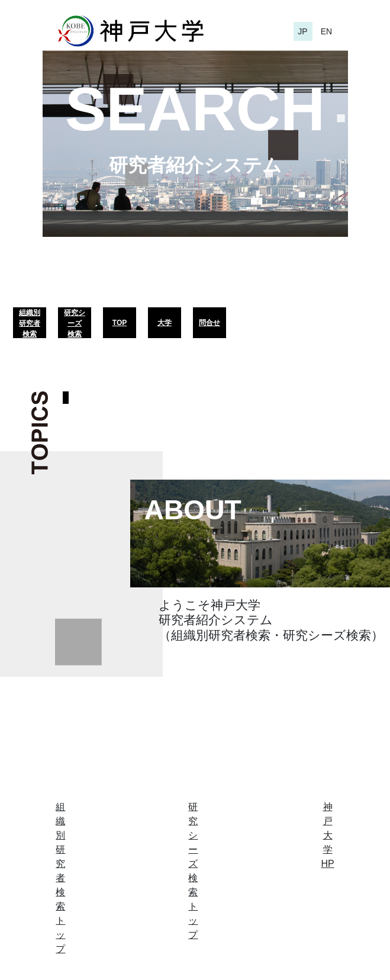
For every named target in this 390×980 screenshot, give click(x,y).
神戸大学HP (327, 835)
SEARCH (195, 109)
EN (326, 31)
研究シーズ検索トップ (193, 871)
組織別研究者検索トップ (60, 878)
